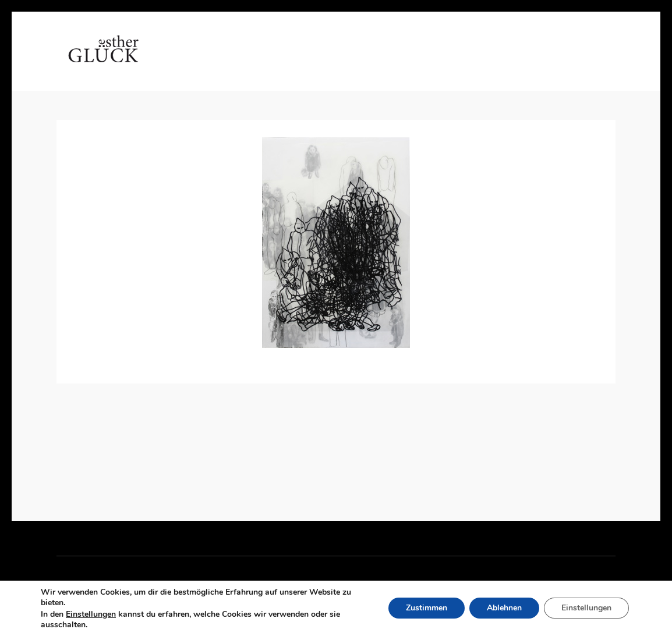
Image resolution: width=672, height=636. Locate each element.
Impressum (505, 61)
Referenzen (369, 61)
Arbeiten (272, 61)
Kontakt (438, 61)
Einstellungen (91, 614)
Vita (220, 61)
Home (177, 61)
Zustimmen (427, 608)
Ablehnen (504, 608)
